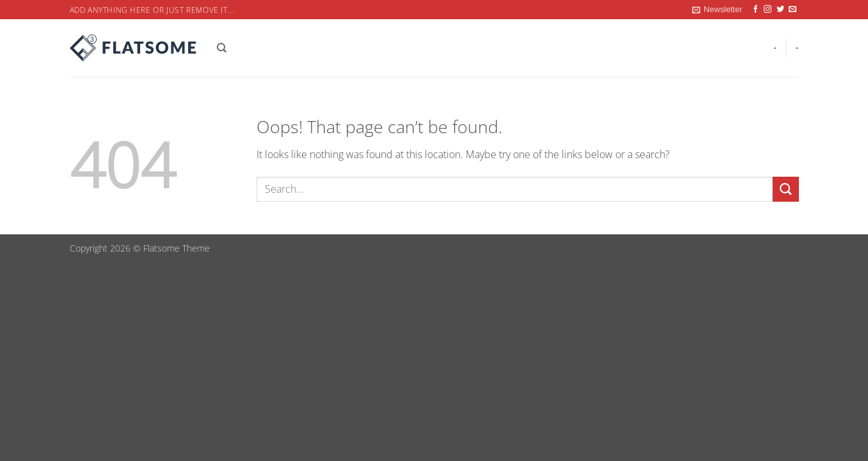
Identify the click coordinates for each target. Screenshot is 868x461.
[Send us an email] (793, 10)
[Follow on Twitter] (780, 10)
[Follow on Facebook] (755, 10)
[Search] (222, 48)
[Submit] (785, 189)
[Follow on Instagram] (768, 10)
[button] (717, 10)
